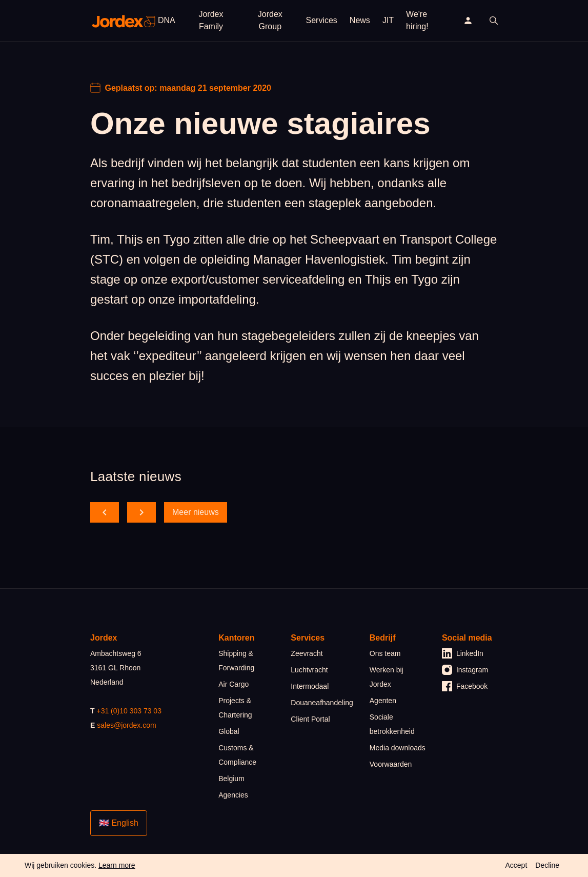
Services (322, 20)
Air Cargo (234, 684)
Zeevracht (307, 653)
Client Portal (310, 719)
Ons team (385, 653)
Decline (547, 865)
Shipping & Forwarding (236, 661)
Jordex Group (270, 20)
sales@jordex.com (126, 725)
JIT (388, 20)
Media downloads (398, 748)
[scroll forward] (141, 512)
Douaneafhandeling (322, 703)
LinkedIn (463, 653)
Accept (516, 865)
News (360, 20)
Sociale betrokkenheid (392, 724)
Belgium (231, 779)
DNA (167, 20)
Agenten (383, 701)
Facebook (465, 686)
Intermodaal (310, 686)
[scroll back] (105, 512)
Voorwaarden (391, 764)
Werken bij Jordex (387, 677)
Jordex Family (211, 20)
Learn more (117, 865)
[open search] (494, 21)
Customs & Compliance (237, 755)
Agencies (233, 795)
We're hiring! (417, 20)
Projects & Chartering (235, 708)
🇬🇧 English (119, 823)
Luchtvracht (309, 670)
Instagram (465, 670)
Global (229, 731)
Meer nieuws (196, 512)
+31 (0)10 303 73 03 (129, 711)
